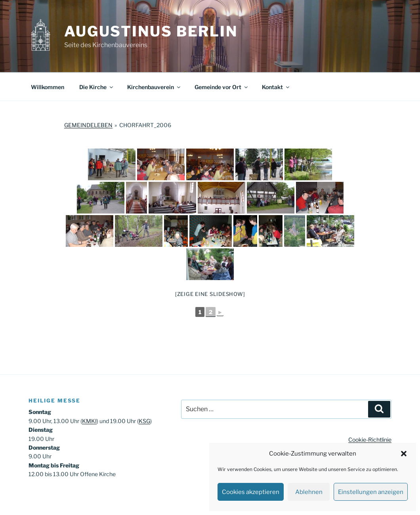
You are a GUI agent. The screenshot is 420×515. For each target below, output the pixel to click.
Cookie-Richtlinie (370, 440)
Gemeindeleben (88, 125)
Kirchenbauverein (154, 87)
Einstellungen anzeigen (371, 492)
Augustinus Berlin (151, 31)
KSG (144, 421)
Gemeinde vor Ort (222, 87)
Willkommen (48, 87)
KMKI (89, 421)
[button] (404, 454)
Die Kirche (97, 87)
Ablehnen (309, 492)
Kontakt (276, 87)
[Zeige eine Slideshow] (210, 294)
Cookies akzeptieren (251, 492)
